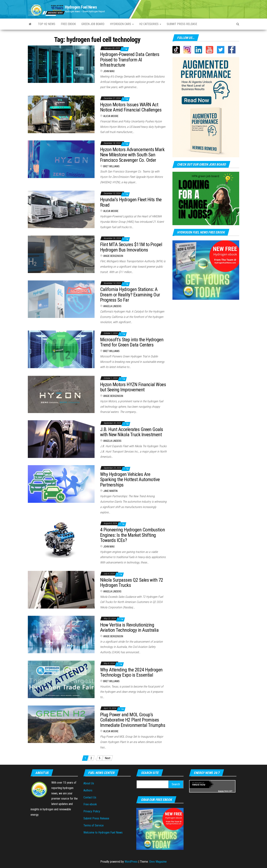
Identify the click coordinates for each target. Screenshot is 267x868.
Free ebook (68, 24)
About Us (89, 783)
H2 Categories (150, 24)
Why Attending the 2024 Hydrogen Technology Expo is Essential (131, 672)
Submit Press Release (96, 818)
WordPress (131, 862)
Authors (88, 790)
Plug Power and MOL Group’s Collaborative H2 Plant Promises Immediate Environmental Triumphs (133, 720)
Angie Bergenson (113, 256)
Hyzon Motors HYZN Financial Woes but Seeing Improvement (133, 387)
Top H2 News (47, 24)
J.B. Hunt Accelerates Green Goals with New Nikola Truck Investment (132, 432)
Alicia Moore (111, 116)
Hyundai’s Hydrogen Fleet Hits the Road (131, 202)
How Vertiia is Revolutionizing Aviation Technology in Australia (129, 628)
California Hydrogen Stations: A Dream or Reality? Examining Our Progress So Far (130, 295)
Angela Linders (112, 306)
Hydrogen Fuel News (81, 7)
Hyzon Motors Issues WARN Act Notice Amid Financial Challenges (131, 107)
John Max (109, 71)
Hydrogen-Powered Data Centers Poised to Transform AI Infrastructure (130, 60)
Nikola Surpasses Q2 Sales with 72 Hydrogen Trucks (132, 583)
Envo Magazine (158, 862)
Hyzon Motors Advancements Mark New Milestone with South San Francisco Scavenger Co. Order (132, 155)
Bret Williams (111, 166)
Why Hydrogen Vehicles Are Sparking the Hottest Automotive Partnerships (130, 480)
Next (108, 758)
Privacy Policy (92, 811)
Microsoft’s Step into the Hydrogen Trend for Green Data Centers (132, 342)
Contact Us (90, 797)
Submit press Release (182, 24)
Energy (221, 791)
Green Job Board (93, 24)
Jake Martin (110, 491)
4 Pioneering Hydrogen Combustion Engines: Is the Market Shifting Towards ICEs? (132, 535)
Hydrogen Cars (122, 24)
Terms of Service (94, 825)
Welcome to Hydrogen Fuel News (103, 832)
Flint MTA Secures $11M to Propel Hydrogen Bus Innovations (131, 247)
